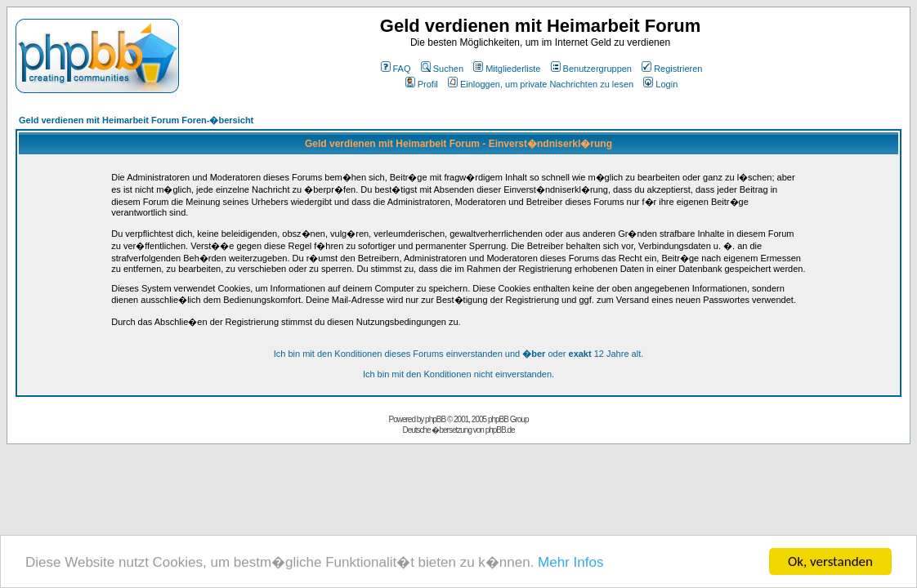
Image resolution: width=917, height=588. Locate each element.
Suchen (442, 69)
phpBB (435, 419)
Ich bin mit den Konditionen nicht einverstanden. (458, 374)
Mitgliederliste (507, 69)
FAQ (396, 69)
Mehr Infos (570, 562)
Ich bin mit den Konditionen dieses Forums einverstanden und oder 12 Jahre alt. (459, 354)
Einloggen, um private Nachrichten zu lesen (541, 84)
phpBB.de (500, 430)
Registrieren (672, 69)
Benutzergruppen (591, 69)
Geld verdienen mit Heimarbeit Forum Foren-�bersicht (136, 120)
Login (660, 84)
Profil (422, 84)
